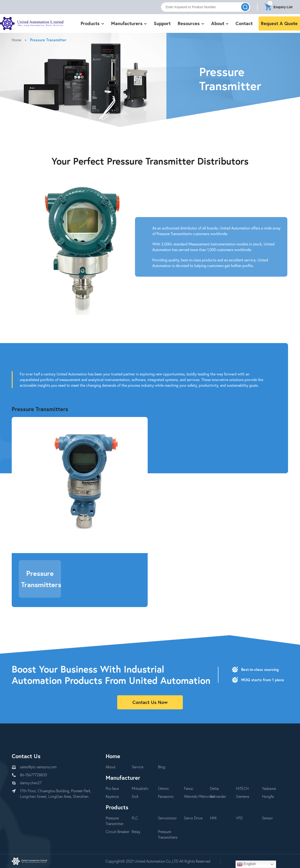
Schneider (218, 796)
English (246, 864)
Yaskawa (269, 788)
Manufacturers (129, 23)
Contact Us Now (150, 702)
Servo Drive (193, 818)
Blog (162, 767)
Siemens (243, 796)
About (220, 23)
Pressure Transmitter (48, 40)
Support (162, 23)
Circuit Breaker (118, 832)
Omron (163, 788)
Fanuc (189, 788)
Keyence (112, 796)
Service (138, 767)
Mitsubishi (140, 788)
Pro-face (112, 788)
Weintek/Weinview (199, 796)
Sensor (267, 818)
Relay (136, 832)
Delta (214, 788)
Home (16, 40)
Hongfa (268, 796)
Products (92, 23)
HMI (213, 818)
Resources (191, 23)
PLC (135, 818)
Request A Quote (279, 23)
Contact (244, 23)
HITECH (242, 788)
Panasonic (166, 796)
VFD (239, 818)
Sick (135, 796)
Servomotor (167, 818)
